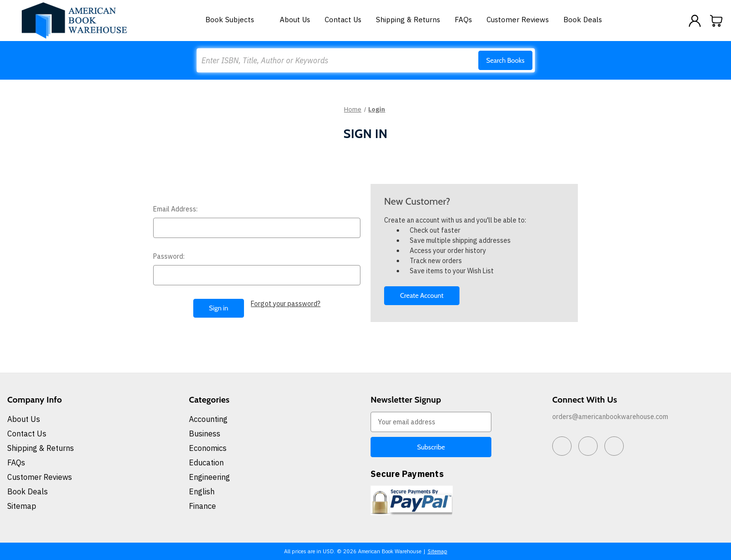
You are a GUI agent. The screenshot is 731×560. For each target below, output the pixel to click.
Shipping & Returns (408, 20)
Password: (169, 256)
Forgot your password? (286, 304)
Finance (202, 506)
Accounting (208, 419)
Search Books (505, 60)
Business (205, 434)
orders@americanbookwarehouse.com (610, 417)
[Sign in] (695, 21)
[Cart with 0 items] (717, 21)
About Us (295, 20)
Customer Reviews (518, 20)
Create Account (422, 295)
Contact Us (343, 20)
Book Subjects (235, 20)
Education (206, 462)
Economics (208, 448)
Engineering (209, 477)
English (202, 491)
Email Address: (175, 209)
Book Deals (583, 20)
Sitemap (22, 506)
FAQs (463, 20)
